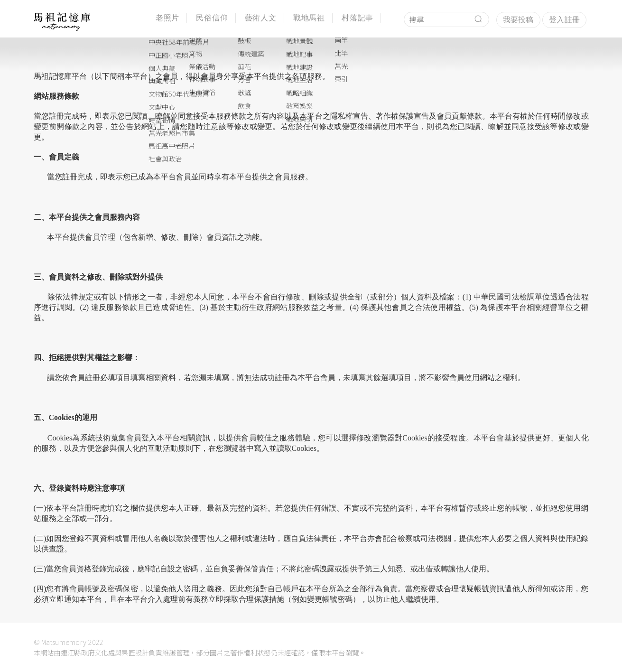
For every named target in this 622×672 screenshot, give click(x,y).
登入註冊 (564, 20)
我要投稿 (518, 20)
